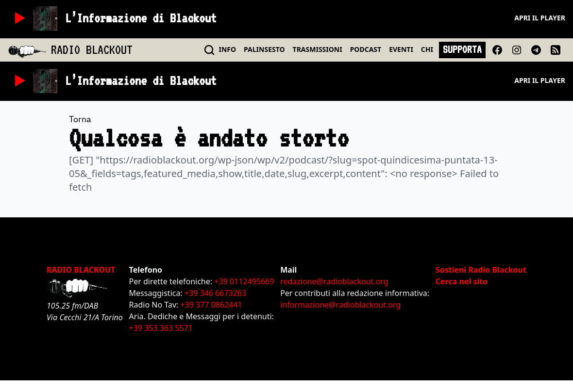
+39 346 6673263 (215, 293)
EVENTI (401, 49)
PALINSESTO (264, 49)
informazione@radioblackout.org (340, 305)
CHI (427, 49)
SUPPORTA (462, 49)
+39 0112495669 (244, 281)
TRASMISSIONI (318, 49)
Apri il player (540, 18)
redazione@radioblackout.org (334, 281)
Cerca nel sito (462, 281)
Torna (80, 119)
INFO (228, 49)
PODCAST (366, 49)
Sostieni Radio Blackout (481, 270)
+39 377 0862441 (211, 305)
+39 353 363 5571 (161, 328)
